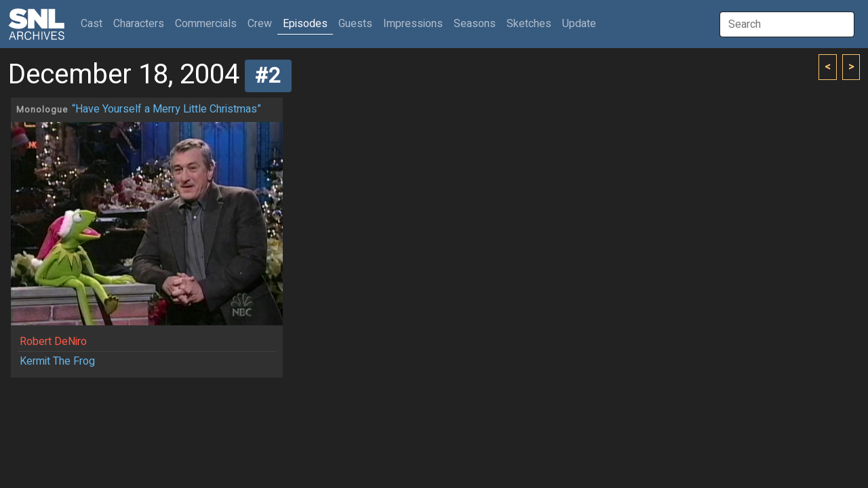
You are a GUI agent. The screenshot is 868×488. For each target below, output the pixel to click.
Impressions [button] (413, 24)
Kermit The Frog (57, 361)
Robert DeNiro (53, 342)
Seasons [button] (475, 24)
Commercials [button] (206, 24)
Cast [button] (94, 23)
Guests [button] (355, 24)
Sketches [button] (529, 24)
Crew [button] (260, 24)
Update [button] (579, 24)
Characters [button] (139, 24)
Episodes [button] (305, 24)
